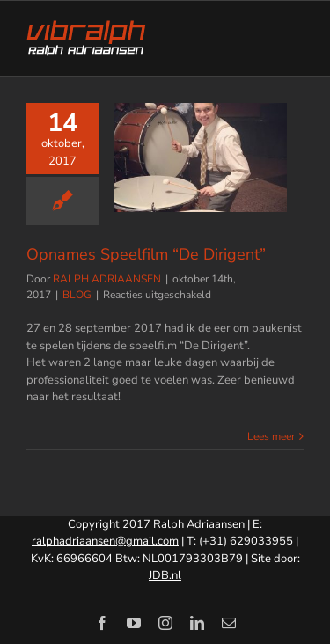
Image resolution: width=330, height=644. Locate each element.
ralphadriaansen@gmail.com (105, 541)
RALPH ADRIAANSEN (107, 279)
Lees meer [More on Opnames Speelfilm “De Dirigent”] (271, 436)
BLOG (77, 295)
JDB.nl (165, 575)
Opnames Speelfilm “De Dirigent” (146, 254)
